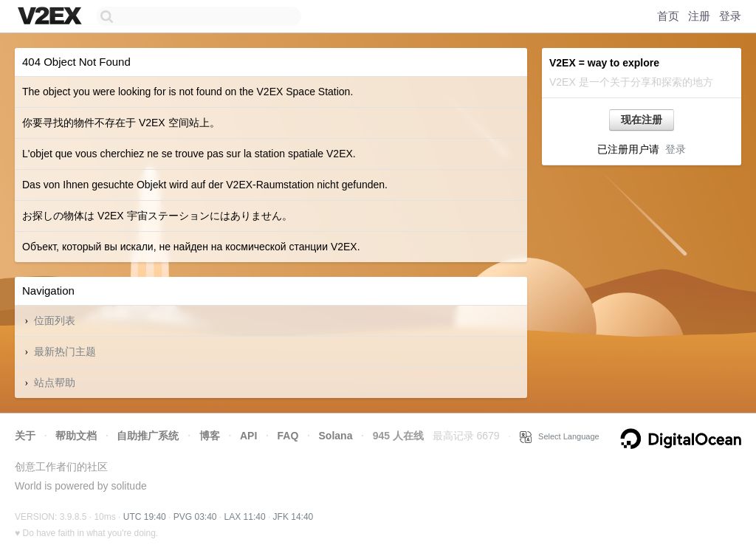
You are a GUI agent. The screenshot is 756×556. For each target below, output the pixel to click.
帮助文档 (76, 436)
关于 (25, 436)
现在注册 (642, 120)
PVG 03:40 (195, 517)
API (248, 436)
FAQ (288, 436)
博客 (210, 436)
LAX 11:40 (245, 517)
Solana (336, 436)
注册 (699, 16)
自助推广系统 (148, 436)
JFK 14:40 (293, 517)
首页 (668, 16)
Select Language (560, 436)
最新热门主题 (65, 351)
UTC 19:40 (145, 517)
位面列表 (55, 320)
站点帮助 (55, 382)
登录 (730, 16)
